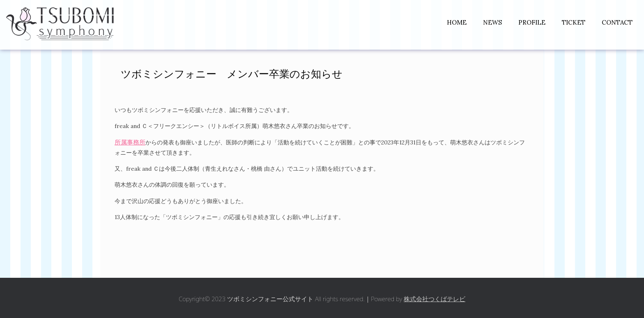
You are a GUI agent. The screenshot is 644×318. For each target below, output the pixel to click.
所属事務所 (130, 142)
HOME (457, 22)
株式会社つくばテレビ (435, 299)
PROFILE (532, 22)
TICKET (574, 22)
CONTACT (617, 22)
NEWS (492, 22)
